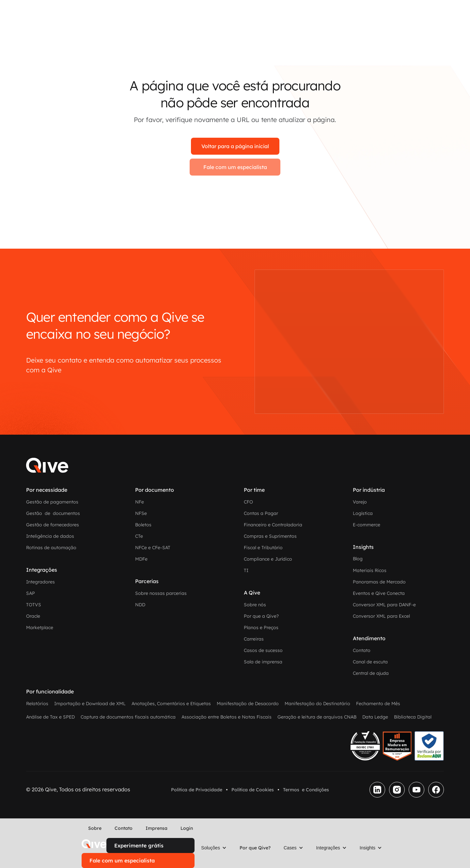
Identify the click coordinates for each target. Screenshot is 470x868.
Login (187, 828)
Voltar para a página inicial (235, 146)
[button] (214, 848)
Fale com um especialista (235, 167)
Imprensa (157, 828)
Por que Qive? (255, 848)
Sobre (95, 828)
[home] (94, 844)
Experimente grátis (139, 845)
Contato (124, 828)
